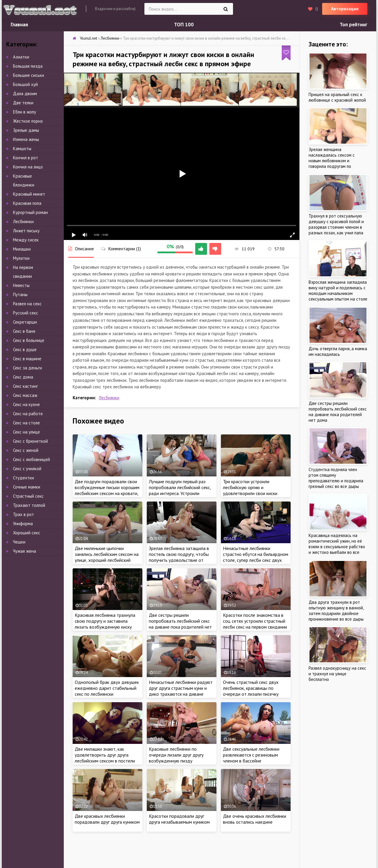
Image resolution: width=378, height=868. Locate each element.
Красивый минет (29, 194)
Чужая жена (25, 551)
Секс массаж (25, 395)
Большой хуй (25, 84)
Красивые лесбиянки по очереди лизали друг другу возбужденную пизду (176, 755)
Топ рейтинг (353, 25)
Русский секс (26, 313)
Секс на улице (26, 432)
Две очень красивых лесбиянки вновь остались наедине (255, 819)
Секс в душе (25, 349)
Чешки (19, 542)
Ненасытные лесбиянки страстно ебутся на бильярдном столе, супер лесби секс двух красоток (256, 557)
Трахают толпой (29, 505)
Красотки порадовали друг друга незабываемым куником (179, 819)
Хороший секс (27, 533)
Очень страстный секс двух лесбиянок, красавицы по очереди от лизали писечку (251, 688)
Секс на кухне (26, 404)
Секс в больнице (29, 340)
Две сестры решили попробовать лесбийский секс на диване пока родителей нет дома (180, 624)
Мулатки (21, 258)
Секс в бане (24, 331)
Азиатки (21, 57)
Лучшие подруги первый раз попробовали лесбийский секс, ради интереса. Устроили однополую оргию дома (180, 490)
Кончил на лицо (28, 167)
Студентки (23, 478)
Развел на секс (27, 304)
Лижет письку (26, 231)
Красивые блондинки (24, 180)
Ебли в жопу (25, 112)
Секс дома (23, 377)
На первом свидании (23, 272)
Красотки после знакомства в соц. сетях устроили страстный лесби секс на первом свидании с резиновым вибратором (255, 624)
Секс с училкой (27, 469)
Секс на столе (26, 423)
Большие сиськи (28, 75)
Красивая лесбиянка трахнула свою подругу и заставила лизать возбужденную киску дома (105, 624)
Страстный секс (28, 496)
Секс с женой (26, 450)
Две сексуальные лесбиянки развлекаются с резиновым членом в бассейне (251, 755)
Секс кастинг (25, 386)
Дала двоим (25, 94)
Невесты (21, 285)
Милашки (22, 249)
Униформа (23, 524)
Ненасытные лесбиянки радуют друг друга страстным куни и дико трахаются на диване (181, 688)
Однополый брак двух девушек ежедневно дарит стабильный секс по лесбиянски (107, 688)
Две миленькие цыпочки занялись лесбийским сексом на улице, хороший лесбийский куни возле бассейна (107, 557)
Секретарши (25, 322)
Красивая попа (27, 203)
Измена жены (26, 139)
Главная (19, 25)
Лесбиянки (109, 398)
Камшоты (22, 149)
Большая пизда (28, 66)
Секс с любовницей (31, 459)
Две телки (23, 103)
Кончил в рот (26, 158)
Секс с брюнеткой (30, 441)
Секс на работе (28, 414)
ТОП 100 (184, 25)
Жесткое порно (28, 121)
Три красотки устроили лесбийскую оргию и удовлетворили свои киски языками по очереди (250, 490)
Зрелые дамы (26, 130)
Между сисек (26, 240)
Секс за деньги (27, 368)
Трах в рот (23, 514)
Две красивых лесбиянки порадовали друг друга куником (107, 819)
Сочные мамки (27, 487)
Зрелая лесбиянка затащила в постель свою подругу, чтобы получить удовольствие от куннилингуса (179, 557)
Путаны (20, 295)
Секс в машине (27, 359)
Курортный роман (30, 212)
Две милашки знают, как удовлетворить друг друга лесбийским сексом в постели (105, 755)
